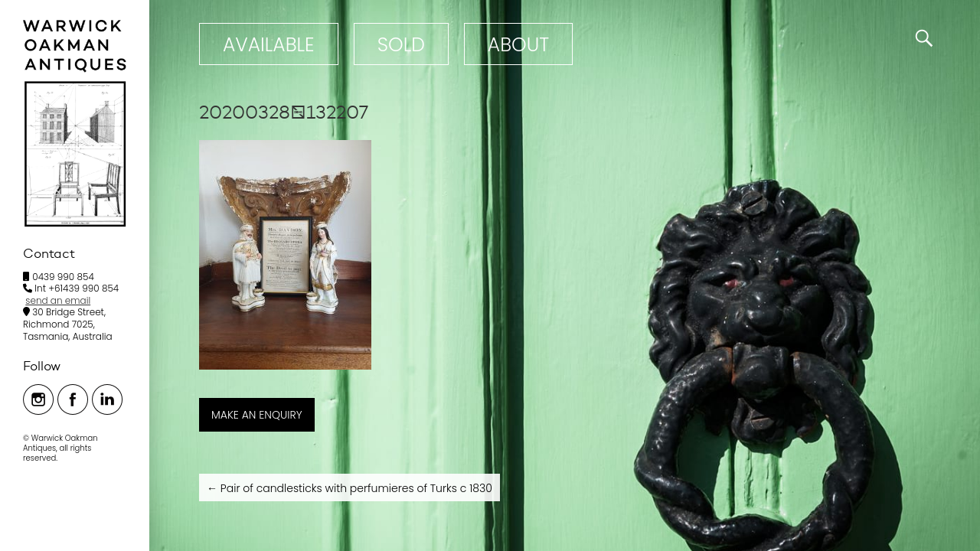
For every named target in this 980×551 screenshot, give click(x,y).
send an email (58, 300)
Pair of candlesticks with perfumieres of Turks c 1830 (350, 488)
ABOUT (518, 45)
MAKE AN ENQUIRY (257, 415)
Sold (401, 45)
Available (269, 45)
